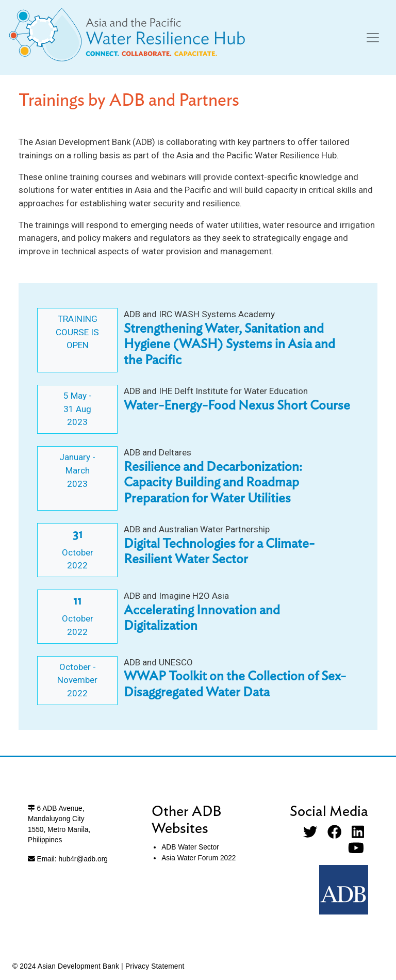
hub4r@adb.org (83, 859)
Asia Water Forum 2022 (199, 858)
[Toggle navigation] (373, 38)
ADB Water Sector (190, 847)
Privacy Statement (155, 966)
